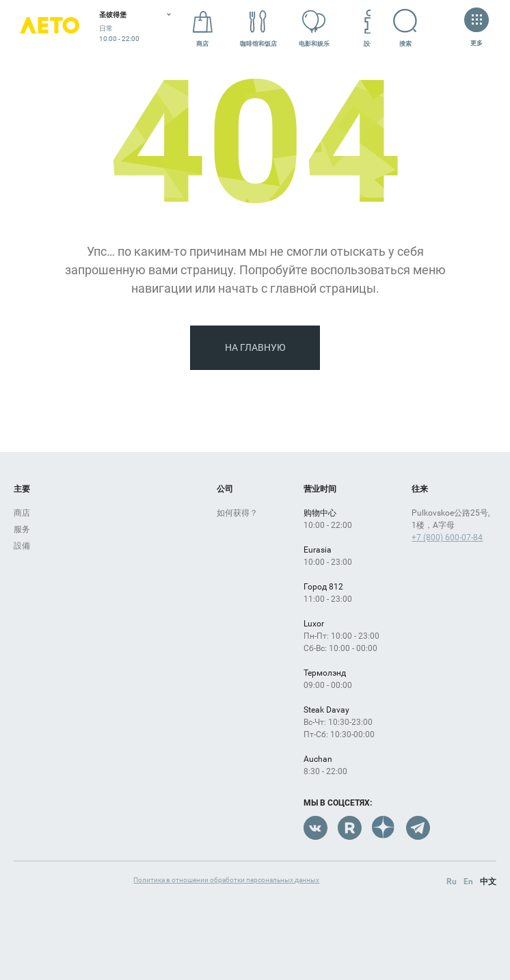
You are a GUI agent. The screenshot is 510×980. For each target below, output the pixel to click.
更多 (477, 28)
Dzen (384, 828)
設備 (370, 29)
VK (316, 828)
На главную (255, 347)
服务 (22, 529)
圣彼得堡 (113, 15)
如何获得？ (237, 513)
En (468, 882)
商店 (202, 29)
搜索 (416, 28)
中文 (488, 882)
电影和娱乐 (314, 29)
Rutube (350, 828)
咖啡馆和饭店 (258, 29)
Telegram (418, 828)
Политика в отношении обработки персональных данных (226, 880)
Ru (452, 882)
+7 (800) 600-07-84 (447, 538)
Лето (50, 29)
